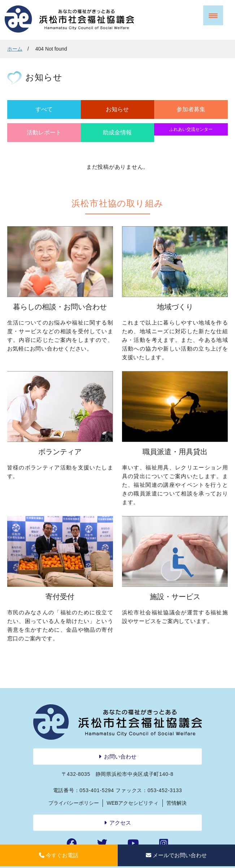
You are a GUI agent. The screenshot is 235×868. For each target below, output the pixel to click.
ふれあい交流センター (191, 129)
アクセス (120, 823)
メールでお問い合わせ (176, 855)
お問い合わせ (120, 757)
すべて (44, 109)
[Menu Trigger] (213, 15)
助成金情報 (117, 132)
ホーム (15, 49)
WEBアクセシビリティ (133, 803)
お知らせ (117, 109)
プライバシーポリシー (74, 803)
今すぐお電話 (59, 855)
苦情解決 (177, 803)
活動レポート (44, 132)
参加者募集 (191, 109)
